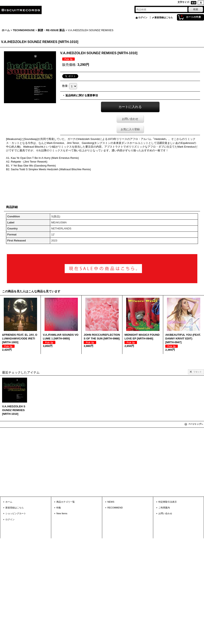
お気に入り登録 (130, 129)
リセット (198, 372)
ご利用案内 (164, 508)
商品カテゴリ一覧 (66, 502)
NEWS (111, 502)
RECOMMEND (115, 508)
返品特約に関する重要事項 (82, 95)
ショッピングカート (16, 513)
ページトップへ (196, 424)
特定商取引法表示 (168, 502)
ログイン (143, 17)
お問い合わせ (130, 119)
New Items (62, 513)
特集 (59, 508)
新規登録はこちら (164, 17)
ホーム (9, 502)
